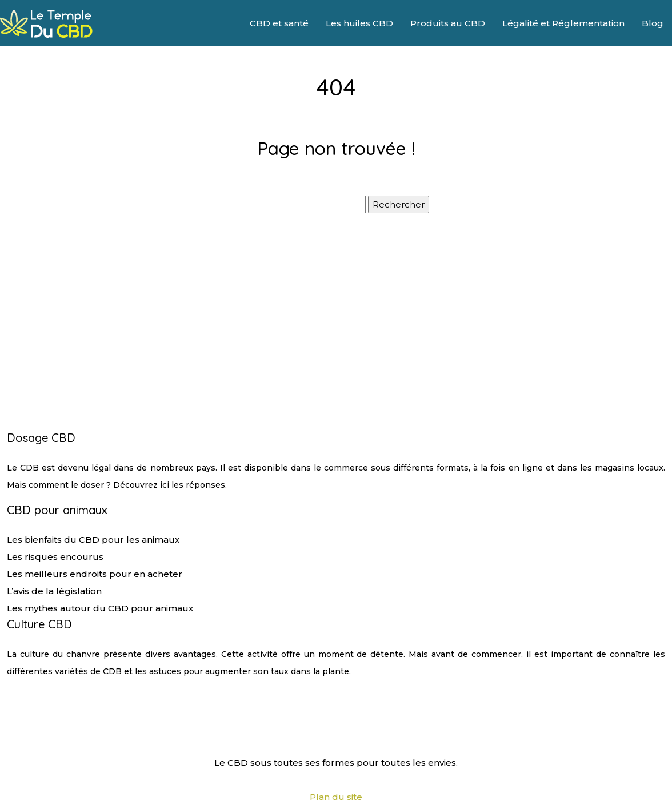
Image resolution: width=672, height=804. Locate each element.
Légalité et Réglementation (563, 23)
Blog (653, 23)
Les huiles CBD (359, 23)
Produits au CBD (448, 23)
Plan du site (336, 797)
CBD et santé (279, 23)
